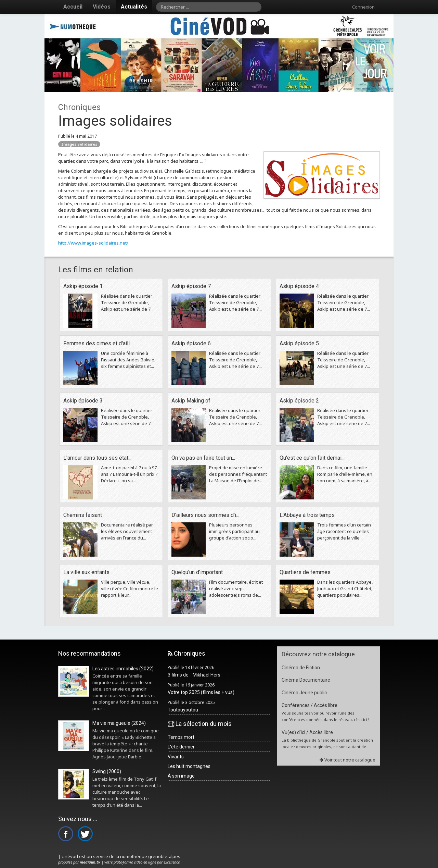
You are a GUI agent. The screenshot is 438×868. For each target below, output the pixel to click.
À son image (181, 776)
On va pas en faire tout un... (203, 458)
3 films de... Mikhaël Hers (194, 675)
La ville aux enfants (86, 572)
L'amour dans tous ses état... (97, 458)
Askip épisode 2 (299, 401)
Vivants (176, 757)
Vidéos (102, 7)
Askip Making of (191, 401)
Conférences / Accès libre (310, 705)
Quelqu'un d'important (197, 572)
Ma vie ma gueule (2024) (119, 723)
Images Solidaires (79, 144)
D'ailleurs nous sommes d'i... (205, 515)
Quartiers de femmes (305, 572)
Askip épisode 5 (299, 343)
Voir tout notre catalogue (347, 760)
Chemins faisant (83, 515)
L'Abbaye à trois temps (307, 515)
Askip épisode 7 (191, 286)
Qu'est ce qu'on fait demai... (312, 458)
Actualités (134, 7)
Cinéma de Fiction (301, 668)
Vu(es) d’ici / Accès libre (307, 732)
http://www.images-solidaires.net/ (93, 243)
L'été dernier (181, 747)
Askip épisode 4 (299, 286)
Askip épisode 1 (83, 286)
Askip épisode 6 (191, 343)
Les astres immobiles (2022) (123, 669)
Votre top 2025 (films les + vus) (201, 692)
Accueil (73, 7)
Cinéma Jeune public (304, 693)
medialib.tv (90, 862)
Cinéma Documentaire (306, 680)
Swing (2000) (107, 771)
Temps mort (181, 737)
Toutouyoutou (183, 710)
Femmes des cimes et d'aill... (98, 343)
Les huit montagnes (189, 766)
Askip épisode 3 (83, 401)
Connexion (363, 7)
